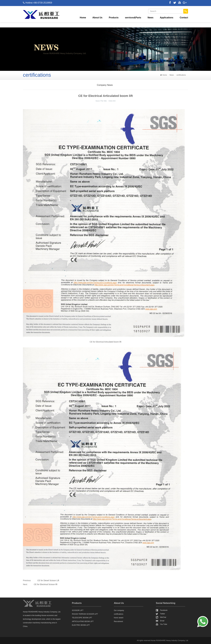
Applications (167, 18)
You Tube (164, 624)
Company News (105, 85)
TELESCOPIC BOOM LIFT (82, 618)
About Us (97, 18)
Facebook (164, 610)
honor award (119, 618)
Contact (184, 18)
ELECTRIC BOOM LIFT (81, 625)
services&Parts (133, 18)
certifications (181, 75)
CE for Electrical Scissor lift (46, 584)
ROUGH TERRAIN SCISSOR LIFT (85, 614)
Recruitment (118, 621)
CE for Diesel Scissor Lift (48, 580)
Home (83, 18)
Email (162, 621)
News (151, 18)
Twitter (163, 614)
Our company (119, 610)
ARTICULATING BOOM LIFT (83, 621)
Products (114, 18)
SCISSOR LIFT (78, 610)
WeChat (163, 617)
